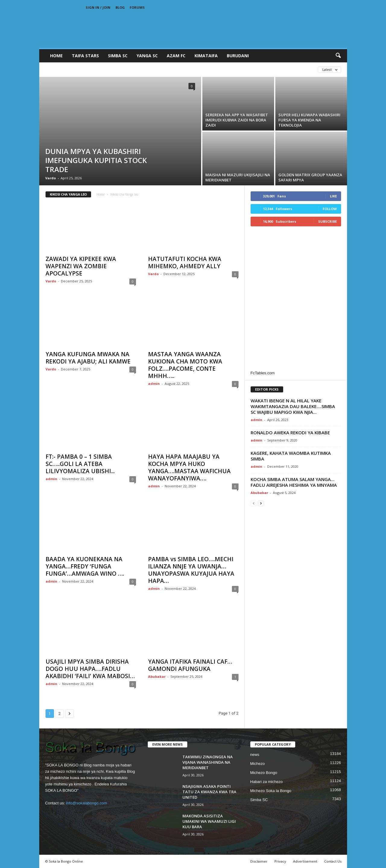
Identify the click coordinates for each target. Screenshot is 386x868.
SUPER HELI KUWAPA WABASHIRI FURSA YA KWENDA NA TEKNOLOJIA (309, 120)
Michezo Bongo (264, 773)
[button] (338, 56)
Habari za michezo (267, 782)
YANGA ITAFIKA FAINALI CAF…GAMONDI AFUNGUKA (190, 665)
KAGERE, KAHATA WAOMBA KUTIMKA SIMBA (291, 456)
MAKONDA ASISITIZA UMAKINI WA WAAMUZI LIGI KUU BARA (209, 821)
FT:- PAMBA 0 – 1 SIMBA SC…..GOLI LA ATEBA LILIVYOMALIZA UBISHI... (80, 464)
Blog (120, 7)
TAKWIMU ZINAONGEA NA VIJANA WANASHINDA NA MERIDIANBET (208, 762)
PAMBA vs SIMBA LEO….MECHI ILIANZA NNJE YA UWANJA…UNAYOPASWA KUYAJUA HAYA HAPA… (191, 570)
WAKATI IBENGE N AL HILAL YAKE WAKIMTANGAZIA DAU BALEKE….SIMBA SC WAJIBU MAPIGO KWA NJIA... (293, 406)
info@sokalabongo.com (87, 803)
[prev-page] (254, 503)
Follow (330, 209)
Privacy (280, 861)
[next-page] (261, 503)
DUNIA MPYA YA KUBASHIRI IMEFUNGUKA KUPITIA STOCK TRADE (96, 160)
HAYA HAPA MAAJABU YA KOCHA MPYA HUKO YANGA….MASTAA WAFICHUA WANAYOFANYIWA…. (189, 467)
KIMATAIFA (206, 56)
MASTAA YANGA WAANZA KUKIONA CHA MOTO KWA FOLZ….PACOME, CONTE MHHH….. (185, 365)
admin (154, 384)
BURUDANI (238, 56)
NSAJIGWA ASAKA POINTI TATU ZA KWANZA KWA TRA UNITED (209, 792)
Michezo (258, 764)
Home (56, 56)
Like (333, 196)
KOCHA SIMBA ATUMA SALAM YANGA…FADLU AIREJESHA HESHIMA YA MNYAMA (294, 482)
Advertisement (305, 861)
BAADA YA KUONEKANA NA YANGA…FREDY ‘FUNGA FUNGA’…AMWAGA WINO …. (85, 566)
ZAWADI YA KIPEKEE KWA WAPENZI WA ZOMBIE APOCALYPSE (81, 266)
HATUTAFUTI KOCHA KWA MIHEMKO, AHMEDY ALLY (185, 263)
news (255, 755)
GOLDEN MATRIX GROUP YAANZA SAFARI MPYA (310, 177)
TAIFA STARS (85, 56)
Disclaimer (259, 861)
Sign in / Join (98, 7)
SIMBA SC (118, 56)
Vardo (51, 178)
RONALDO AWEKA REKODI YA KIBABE (290, 432)
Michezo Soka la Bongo (271, 791)
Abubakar (157, 676)
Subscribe (327, 221)
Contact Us (333, 861)
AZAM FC (176, 56)
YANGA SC (147, 56)
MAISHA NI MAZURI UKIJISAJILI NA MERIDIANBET (238, 177)
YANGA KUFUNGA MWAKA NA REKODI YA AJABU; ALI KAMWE (88, 358)
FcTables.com (263, 373)
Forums (137, 7)
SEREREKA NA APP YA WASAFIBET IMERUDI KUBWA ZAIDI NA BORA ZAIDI (237, 120)
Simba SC (259, 800)
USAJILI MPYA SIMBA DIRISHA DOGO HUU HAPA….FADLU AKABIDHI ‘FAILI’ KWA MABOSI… (90, 669)
